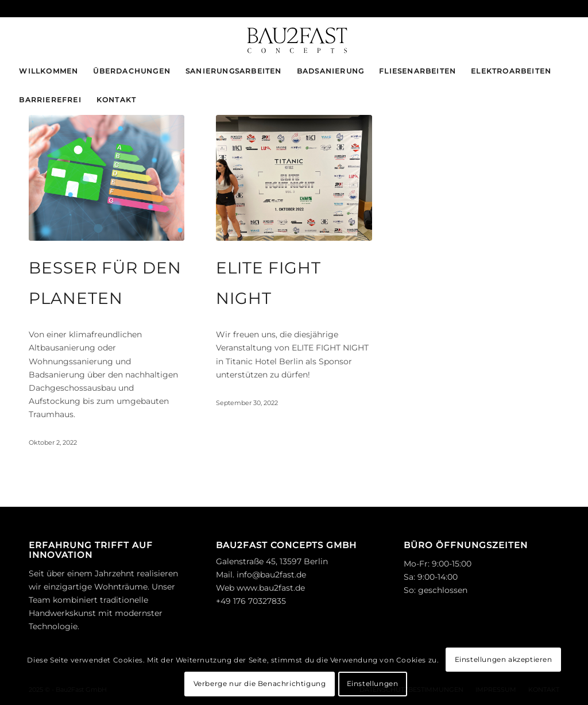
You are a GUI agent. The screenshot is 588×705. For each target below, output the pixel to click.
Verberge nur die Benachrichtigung (260, 683)
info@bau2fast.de (271, 575)
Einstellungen (373, 683)
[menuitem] (49, 71)
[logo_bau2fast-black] (294, 37)
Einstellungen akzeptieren (504, 659)
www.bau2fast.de (271, 588)
